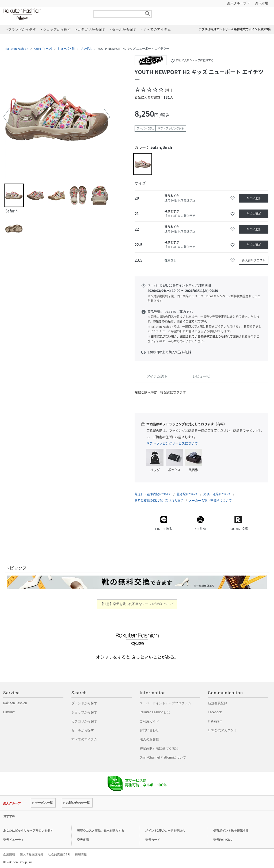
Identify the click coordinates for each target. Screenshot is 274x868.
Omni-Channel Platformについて (163, 757)
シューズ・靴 (66, 49)
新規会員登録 (218, 703)
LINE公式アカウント (222, 730)
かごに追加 (254, 198)
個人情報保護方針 (32, 854)
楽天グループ (237, 3)
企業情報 (9, 854)
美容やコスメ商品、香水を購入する (101, 831)
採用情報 (81, 854)
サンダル (86, 49)
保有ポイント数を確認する (231, 831)
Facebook (215, 712)
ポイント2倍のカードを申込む (165, 831)
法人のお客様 (149, 739)
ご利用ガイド (149, 721)
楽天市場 (262, 3)
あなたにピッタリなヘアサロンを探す (28, 831)
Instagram (215, 721)
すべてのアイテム (84, 739)
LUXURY (9, 712)
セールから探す (83, 730)
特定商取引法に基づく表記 (159, 748)
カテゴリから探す (84, 721)
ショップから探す (84, 712)
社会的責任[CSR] (59, 854)
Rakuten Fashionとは (155, 712)
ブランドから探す (84, 703)
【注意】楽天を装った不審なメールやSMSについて (137, 604)
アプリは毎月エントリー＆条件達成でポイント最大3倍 (235, 29)
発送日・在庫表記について (153, 494)
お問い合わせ (149, 730)
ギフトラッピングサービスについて (172, 443)
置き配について (187, 494)
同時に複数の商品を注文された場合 (159, 500)
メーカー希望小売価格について (210, 500)
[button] (6, 117)
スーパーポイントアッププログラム (165, 703)
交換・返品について (217, 494)
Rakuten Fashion (45, 14)
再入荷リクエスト (254, 260)
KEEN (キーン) (43, 49)
